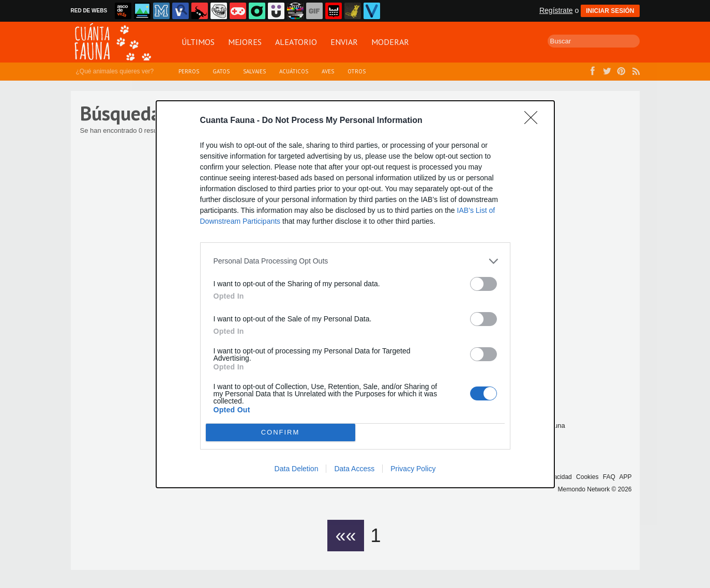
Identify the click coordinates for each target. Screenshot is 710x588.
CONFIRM (281, 432)
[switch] (484, 284)
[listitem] (355, 261)
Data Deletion (297, 469)
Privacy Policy (413, 469)
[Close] (534, 121)
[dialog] (355, 294)
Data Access (354, 469)
